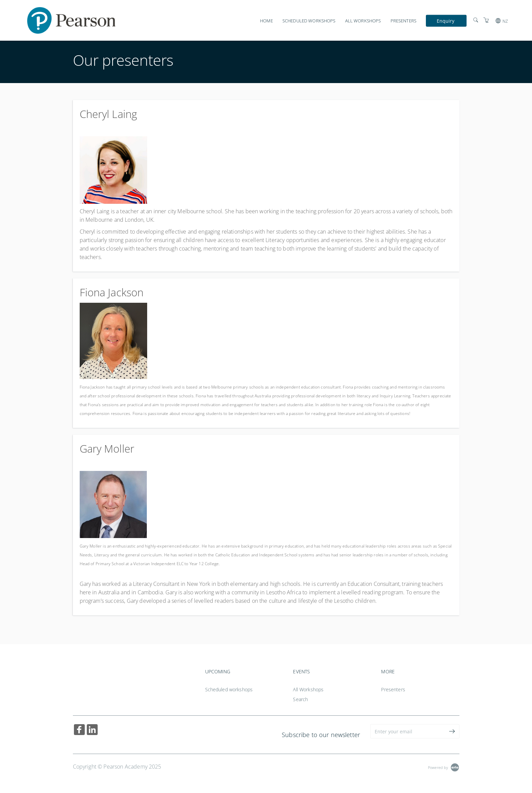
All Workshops (363, 21)
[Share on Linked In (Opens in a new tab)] (92, 730)
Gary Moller (107, 449)
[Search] (476, 20)
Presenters (403, 21)
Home (267, 21)
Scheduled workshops (309, 21)
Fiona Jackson (112, 292)
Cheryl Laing (109, 114)
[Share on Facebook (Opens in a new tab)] (79, 730)
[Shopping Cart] (486, 20)
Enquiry (446, 21)
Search (300, 699)
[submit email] (452, 731)
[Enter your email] (408, 731)
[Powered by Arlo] (444, 767)
